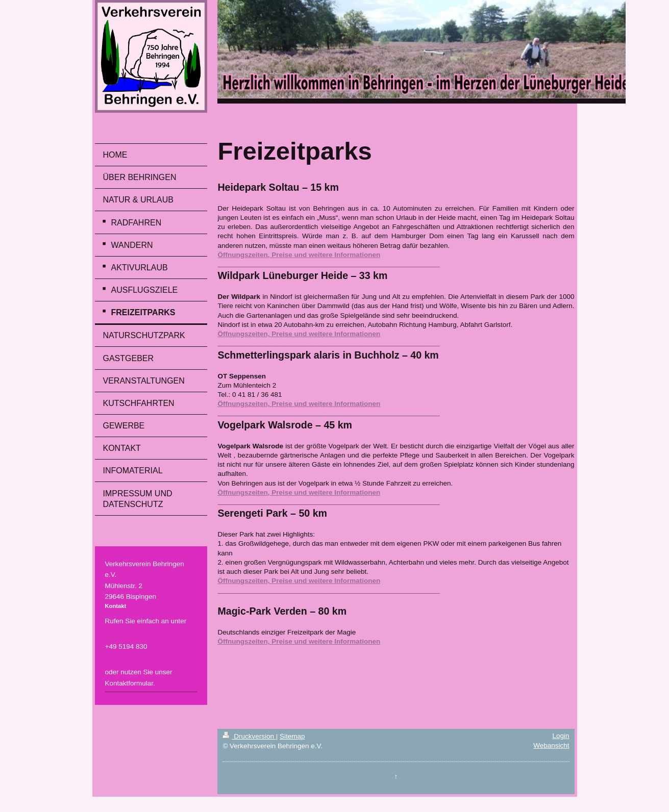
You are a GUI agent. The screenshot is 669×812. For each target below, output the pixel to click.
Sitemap (292, 736)
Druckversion (249, 736)
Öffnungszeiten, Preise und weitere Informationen (299, 255)
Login (561, 736)
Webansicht (551, 745)
